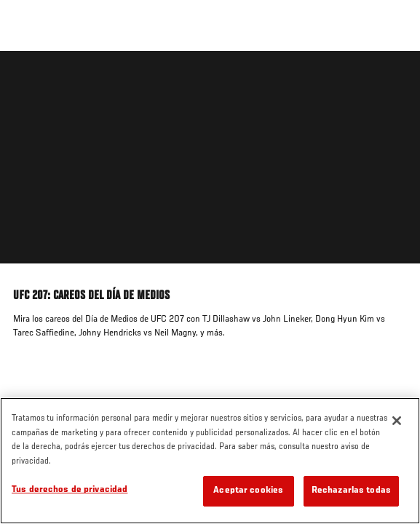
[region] (210, 461)
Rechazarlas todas (351, 491)
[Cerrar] (397, 421)
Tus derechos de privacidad (70, 490)
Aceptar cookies (248, 491)
